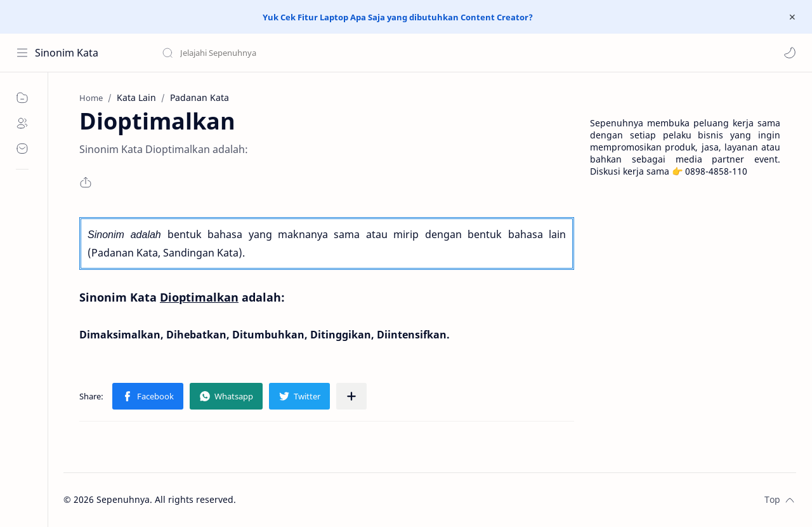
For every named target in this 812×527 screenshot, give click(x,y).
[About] (22, 123)
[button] (790, 53)
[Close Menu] (792, 17)
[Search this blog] (263, 53)
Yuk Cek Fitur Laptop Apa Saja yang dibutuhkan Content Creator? (398, 17)
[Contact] (22, 149)
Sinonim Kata (67, 53)
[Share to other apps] (351, 396)
